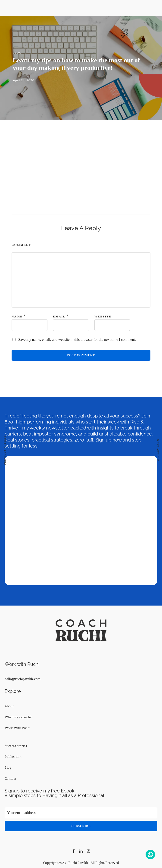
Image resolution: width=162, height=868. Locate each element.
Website (103, 316)
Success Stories (16, 746)
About (9, 706)
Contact (10, 779)
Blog (17, 53)
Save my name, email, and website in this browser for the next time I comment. (77, 340)
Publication (13, 757)
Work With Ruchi (17, 728)
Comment (21, 245)
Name (17, 316)
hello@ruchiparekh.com (23, 679)
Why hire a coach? (18, 717)
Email (59, 316)
